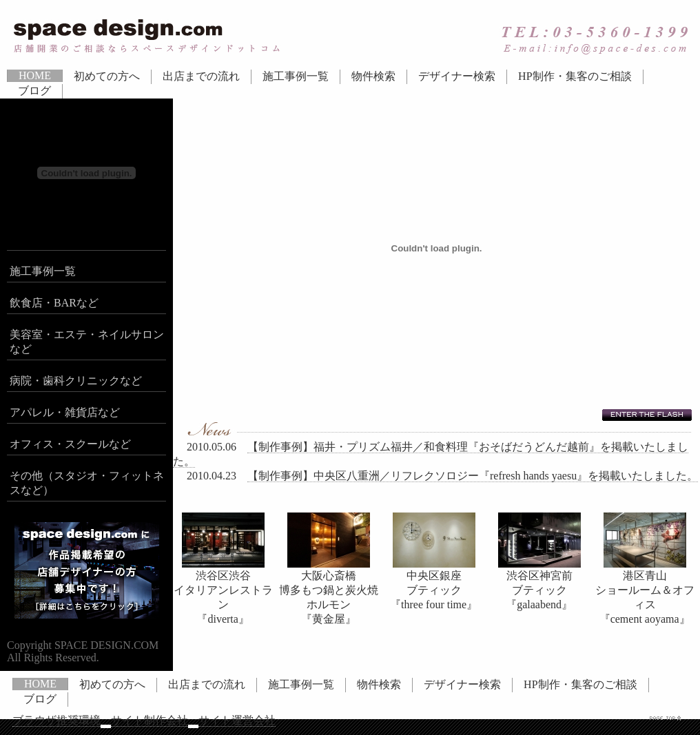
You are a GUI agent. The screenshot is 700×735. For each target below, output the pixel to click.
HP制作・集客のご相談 (575, 76)
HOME (35, 75)
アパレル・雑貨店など (65, 412)
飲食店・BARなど (54, 303)
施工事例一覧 (296, 76)
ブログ (34, 91)
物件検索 (373, 76)
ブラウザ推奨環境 (56, 720)
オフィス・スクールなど (70, 444)
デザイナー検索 (457, 76)
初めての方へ (107, 76)
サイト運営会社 (237, 720)
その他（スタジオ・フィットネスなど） (87, 483)
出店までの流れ (201, 76)
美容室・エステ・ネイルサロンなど (87, 342)
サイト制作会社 (150, 720)
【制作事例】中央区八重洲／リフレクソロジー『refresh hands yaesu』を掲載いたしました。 (473, 476)
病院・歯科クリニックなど (76, 381)
